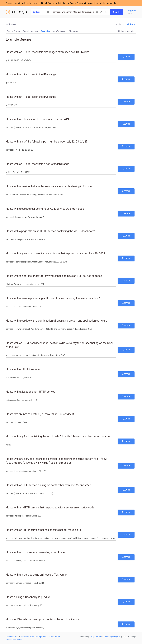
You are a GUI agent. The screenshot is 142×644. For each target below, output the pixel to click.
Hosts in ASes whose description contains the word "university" (43, 619)
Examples (45, 31)
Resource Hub (12, 637)
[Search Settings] (48, 12)
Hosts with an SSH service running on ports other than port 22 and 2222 (48, 485)
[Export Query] (107, 12)
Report (120, 24)
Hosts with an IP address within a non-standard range (37, 164)
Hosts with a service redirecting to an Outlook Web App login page (45, 209)
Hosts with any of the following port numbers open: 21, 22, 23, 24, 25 (47, 142)
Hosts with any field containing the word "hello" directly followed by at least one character (58, 436)
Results (11, 24)
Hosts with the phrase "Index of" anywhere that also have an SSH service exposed (54, 276)
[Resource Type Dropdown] (38, 12)
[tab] (11, 24)
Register (132, 11)
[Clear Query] (97, 12)
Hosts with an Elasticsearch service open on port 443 (37, 119)
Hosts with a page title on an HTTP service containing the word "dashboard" (50, 231)
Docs (131, 24)
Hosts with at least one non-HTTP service (30, 392)
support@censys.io (112, 637)
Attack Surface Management (34, 637)
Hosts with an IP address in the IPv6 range (31, 97)
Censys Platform (77, 3)
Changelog (74, 31)
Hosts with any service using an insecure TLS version (37, 575)
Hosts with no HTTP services (23, 369)
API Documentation (127, 31)
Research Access (14, 640)
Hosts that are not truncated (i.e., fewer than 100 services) (40, 414)
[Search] (74, 12)
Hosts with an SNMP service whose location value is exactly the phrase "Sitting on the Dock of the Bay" (60, 345)
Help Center (96, 637)
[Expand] (101, 12)
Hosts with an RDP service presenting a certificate (35, 552)
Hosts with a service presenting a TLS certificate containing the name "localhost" (53, 298)
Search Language (31, 31)
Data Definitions (59, 31)
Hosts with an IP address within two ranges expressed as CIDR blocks (47, 52)
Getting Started (14, 31)
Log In (130, 13)
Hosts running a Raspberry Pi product (28, 597)
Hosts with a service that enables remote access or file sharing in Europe (49, 186)
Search (126, 57)
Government (55, 637)
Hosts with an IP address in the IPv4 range (31, 74)
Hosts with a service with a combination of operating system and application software (56, 321)
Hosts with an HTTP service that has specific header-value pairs (43, 530)
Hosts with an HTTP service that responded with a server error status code (50, 508)
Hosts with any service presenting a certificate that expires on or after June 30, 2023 (55, 254)
